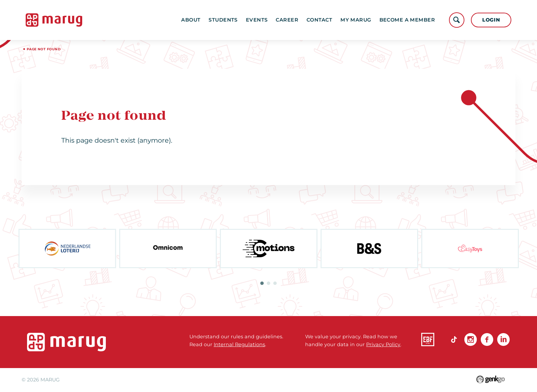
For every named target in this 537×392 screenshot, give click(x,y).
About (191, 20)
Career (287, 20)
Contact (319, 20)
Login (491, 20)
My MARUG (356, 20)
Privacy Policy (383, 344)
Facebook (487, 339)
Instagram (471, 339)
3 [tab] (275, 283)
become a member (407, 20)
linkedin (503, 339)
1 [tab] (262, 283)
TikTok (454, 339)
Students (223, 20)
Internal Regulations (239, 344)
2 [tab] (268, 283)
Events (257, 20)
